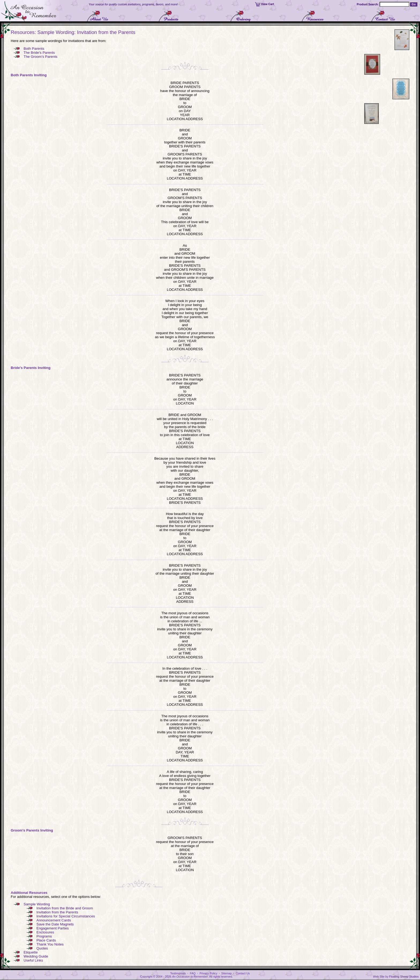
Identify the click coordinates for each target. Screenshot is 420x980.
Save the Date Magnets (55, 924)
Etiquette (31, 952)
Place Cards (46, 940)
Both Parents (34, 49)
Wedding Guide (36, 956)
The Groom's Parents (40, 57)
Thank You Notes (50, 944)
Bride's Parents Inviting (31, 368)
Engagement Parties (53, 928)
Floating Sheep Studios (404, 977)
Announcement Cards (54, 920)
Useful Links (33, 960)
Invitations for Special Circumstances (66, 916)
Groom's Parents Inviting (32, 830)
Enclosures (45, 932)
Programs (44, 936)
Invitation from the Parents (57, 912)
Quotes (42, 948)
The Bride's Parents (39, 53)
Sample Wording (37, 904)
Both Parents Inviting (29, 75)
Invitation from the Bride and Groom (65, 908)
